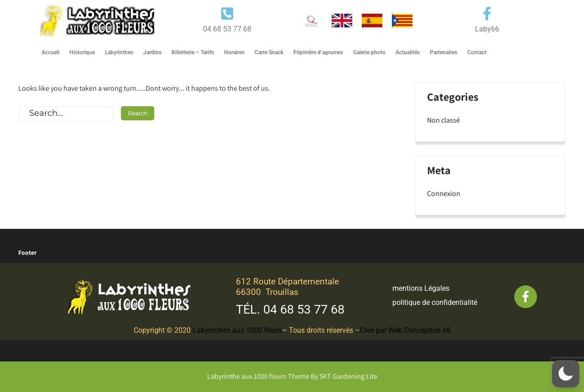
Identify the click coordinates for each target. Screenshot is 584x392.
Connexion (444, 193)
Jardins (152, 52)
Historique (82, 52)
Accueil (50, 52)
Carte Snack (269, 52)
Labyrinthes (119, 52)
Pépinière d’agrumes (318, 52)
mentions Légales (421, 288)
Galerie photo (369, 52)
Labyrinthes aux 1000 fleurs (237, 330)
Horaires (234, 52)
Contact (477, 52)
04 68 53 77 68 (304, 309)
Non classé (443, 120)
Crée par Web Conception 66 (405, 330)
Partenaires (443, 52)
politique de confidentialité (435, 302)
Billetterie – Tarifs (193, 52)
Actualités (408, 52)
